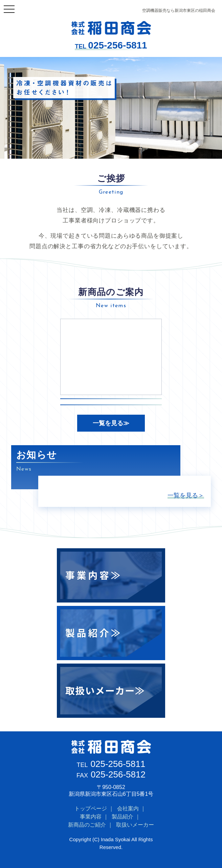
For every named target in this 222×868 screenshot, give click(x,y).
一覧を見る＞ (186, 495)
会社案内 (128, 808)
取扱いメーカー (135, 825)
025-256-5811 (111, 45)
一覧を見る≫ (111, 423)
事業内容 (91, 817)
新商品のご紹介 (87, 825)
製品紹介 (123, 817)
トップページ (91, 808)
